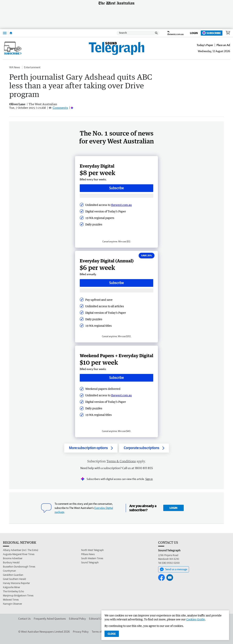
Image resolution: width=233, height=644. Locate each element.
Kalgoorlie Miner (11, 587)
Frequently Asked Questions (50, 619)
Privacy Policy (81, 632)
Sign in (149, 479)
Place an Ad (223, 45)
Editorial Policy (77, 619)
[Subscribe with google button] (116, 196)
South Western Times (92, 558)
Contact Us (24, 619)
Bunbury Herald (11, 562)
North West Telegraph (92, 550)
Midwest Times (11, 600)
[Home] (11, 33)
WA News (15, 67)
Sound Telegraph (90, 562)
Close (112, 634)
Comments (60, 108)
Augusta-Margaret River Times (19, 554)
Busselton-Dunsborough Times (19, 567)
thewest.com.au (121, 205)
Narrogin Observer (12, 604)
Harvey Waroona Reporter (16, 583)
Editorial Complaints (100, 619)
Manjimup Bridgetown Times (18, 596)
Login (194, 33)
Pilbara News (88, 554)
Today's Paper (205, 45)
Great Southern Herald (14, 579)
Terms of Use (99, 632)
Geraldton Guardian (13, 575)
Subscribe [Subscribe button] (116, 188)
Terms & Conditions (121, 461)
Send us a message (174, 569)
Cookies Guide (196, 619)
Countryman (9, 571)
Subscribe (212, 33)
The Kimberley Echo (13, 591)
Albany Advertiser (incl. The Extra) (21, 550)
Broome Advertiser (13, 558)
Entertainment (32, 67)
